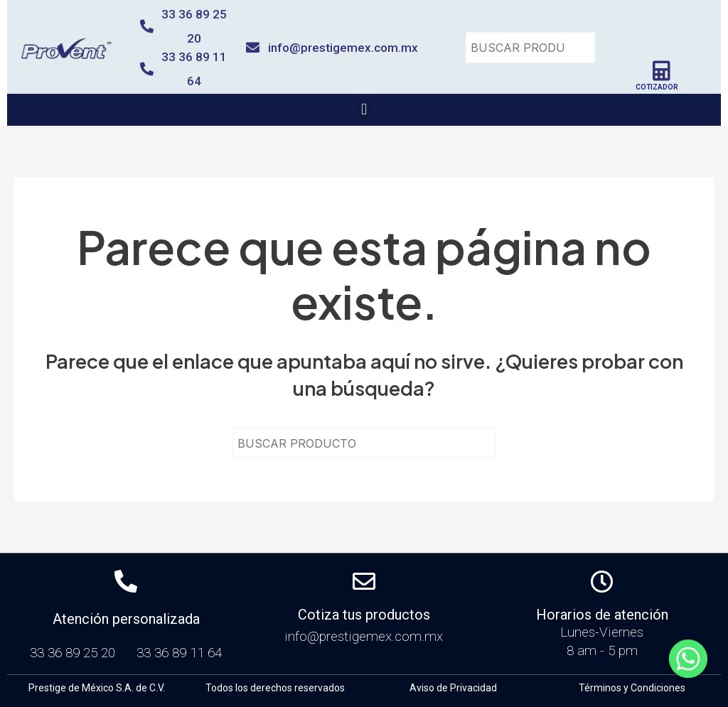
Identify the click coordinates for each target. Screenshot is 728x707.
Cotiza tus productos (364, 615)
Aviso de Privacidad (453, 688)
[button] (364, 109)
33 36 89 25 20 (76, 653)
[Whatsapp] (688, 670)
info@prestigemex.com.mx (343, 48)
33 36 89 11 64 (179, 653)
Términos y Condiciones (632, 688)
